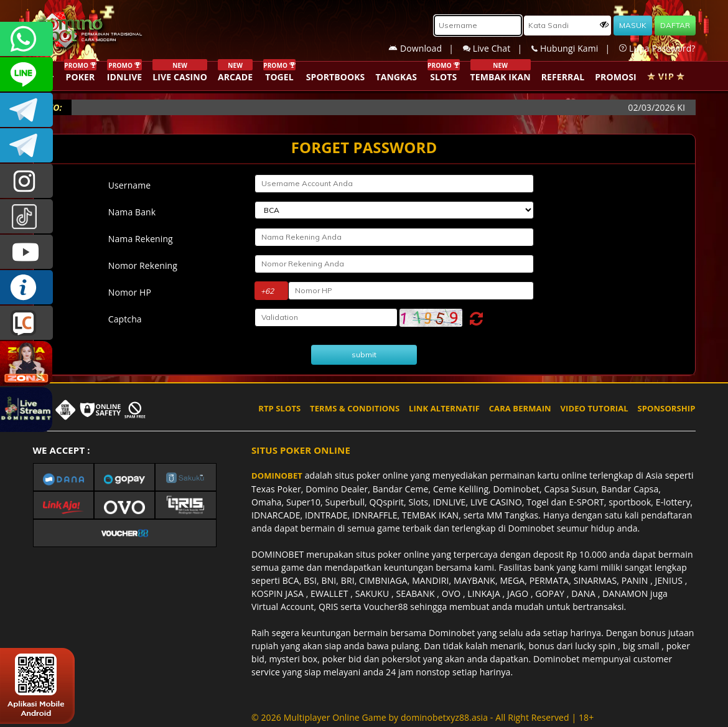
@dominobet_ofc (26, 216)
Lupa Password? (657, 48)
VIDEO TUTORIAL (595, 408)
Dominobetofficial (26, 110)
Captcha (125, 319)
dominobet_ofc (26, 181)
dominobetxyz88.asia (444, 717)
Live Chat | (497, 48)
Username (129, 185)
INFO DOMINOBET (26, 287)
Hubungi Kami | (575, 48)
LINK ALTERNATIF (444, 408)
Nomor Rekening (143, 265)
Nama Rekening (141, 239)
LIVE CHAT (26, 323)
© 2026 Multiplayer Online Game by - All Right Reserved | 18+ (422, 717)
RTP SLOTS (279, 408)
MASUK (633, 25)
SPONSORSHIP (666, 408)
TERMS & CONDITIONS (355, 408)
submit (364, 354)
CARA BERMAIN (520, 408)
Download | (426, 48)
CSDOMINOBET (26, 74)
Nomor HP (130, 292)
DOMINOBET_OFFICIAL (26, 145)
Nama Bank (132, 212)
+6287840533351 (26, 39)
